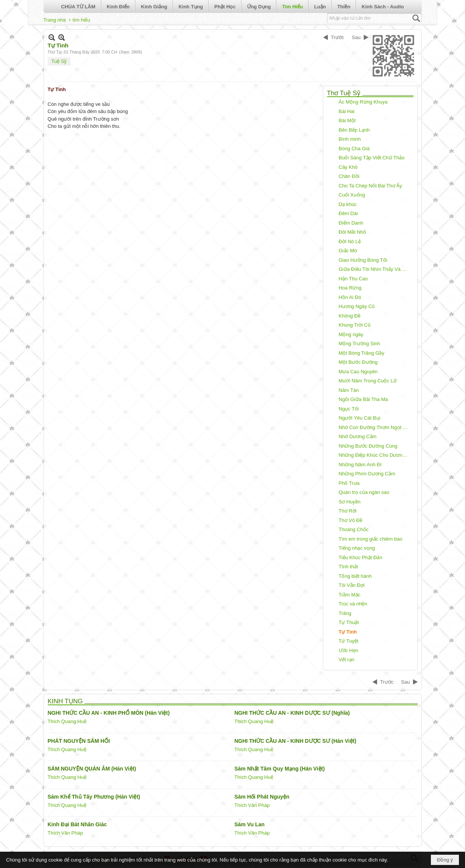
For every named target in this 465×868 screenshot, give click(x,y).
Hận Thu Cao (353, 279)
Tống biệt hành (355, 576)
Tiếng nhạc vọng (357, 548)
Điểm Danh (351, 223)
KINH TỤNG (65, 701)
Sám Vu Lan (250, 824)
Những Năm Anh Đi (360, 465)
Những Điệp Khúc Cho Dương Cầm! (375, 455)
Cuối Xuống (352, 195)
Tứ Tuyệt (349, 641)
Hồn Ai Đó (350, 297)
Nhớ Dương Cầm (358, 436)
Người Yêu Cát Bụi (360, 418)
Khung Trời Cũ (355, 325)
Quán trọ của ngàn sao (364, 492)
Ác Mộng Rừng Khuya (363, 102)
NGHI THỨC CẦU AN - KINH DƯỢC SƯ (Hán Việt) (296, 741)
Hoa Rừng (350, 288)
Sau (356, 37)
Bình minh (350, 139)
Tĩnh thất (348, 567)
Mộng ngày (351, 334)
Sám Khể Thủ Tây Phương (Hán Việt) (94, 797)
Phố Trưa (349, 483)
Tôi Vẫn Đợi (352, 585)
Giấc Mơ (348, 251)
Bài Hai (347, 111)
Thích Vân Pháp (252, 805)
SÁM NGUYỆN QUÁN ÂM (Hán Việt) (92, 769)
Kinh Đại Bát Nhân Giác (77, 824)
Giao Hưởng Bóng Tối (363, 260)
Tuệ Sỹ (59, 61)
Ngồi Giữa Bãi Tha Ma (363, 399)
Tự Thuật (349, 622)
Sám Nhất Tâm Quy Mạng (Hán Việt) (280, 769)
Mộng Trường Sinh (360, 344)
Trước (337, 37)
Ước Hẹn (349, 650)
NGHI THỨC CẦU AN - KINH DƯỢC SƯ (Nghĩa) (292, 713)
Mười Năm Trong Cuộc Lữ (368, 381)
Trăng (345, 613)
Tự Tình (348, 632)
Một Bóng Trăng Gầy (362, 353)
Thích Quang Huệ (67, 721)
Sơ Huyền (350, 502)
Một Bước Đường (358, 362)
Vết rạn (347, 660)
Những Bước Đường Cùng (368, 446)
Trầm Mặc (350, 595)
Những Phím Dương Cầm (367, 474)
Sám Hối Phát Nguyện (262, 797)
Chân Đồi (349, 176)
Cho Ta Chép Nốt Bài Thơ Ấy (370, 186)
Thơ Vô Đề (351, 520)
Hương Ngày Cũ (357, 306)
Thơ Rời (348, 511)
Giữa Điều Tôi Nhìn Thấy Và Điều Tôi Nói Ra (375, 269)
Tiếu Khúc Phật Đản (361, 557)
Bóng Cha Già (354, 149)
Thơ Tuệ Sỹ (344, 93)
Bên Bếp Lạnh (354, 130)
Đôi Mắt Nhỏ (353, 232)
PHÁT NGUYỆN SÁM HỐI (79, 741)
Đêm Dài (348, 213)
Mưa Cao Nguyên (358, 372)
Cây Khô (348, 167)
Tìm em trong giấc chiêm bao (371, 539)
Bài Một (347, 120)
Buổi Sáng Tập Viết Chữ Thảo (372, 158)
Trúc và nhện (353, 604)
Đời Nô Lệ (350, 241)
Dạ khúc (348, 204)
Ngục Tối (349, 409)
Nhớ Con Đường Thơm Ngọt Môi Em (375, 427)
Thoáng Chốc (354, 529)
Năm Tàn (349, 390)
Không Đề (350, 316)
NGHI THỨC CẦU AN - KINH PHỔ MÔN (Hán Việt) (109, 713)
